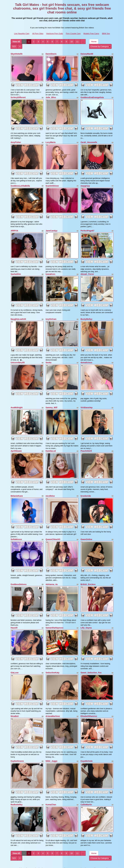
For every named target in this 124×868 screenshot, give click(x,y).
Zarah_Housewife (89, 139)
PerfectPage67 (88, 224)
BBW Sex (106, 33)
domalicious (86, 351)
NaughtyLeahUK (18, 309)
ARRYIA (14, 224)
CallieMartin (86, 776)
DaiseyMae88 (87, 54)
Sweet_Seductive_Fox (91, 649)
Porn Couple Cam (73, 33)
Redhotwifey (17, 776)
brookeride (86, 479)
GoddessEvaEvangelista (92, 96)
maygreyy (85, 181)
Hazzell (14, 606)
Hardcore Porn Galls (55, 33)
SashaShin (16, 266)
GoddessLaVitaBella (20, 181)
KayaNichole (87, 735)
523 (14, 46)
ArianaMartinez (53, 691)
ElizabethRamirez (89, 691)
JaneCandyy (52, 224)
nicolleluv (50, 479)
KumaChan (51, 776)
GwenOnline (86, 521)
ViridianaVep (87, 394)
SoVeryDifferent (18, 96)
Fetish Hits (87, 864)
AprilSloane (16, 436)
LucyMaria (51, 139)
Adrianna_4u (52, 564)
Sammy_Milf (52, 394)
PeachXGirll (86, 436)
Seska (49, 351)
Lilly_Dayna (86, 606)
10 (72, 42)
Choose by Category (100, 46)
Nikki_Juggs (52, 735)
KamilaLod (51, 436)
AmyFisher (16, 139)
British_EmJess (88, 564)
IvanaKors (51, 266)
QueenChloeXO (53, 521)
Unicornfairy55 (18, 351)
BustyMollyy (86, 309)
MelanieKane (17, 479)
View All (16, 42)
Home (94, 42)
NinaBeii (15, 691)
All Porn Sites (38, 33)
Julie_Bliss (51, 96)
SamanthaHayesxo (55, 606)
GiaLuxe (15, 649)
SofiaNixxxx (16, 521)
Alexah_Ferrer (87, 266)
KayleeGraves (17, 735)
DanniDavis (51, 54)
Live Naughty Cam (22, 33)
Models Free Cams (91, 33)
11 (77, 42)
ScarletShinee (52, 181)
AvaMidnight (17, 394)
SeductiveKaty (53, 649)
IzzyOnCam (51, 309)
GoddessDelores (19, 564)
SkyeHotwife (17, 54)
